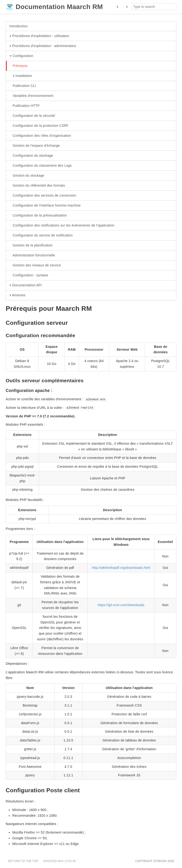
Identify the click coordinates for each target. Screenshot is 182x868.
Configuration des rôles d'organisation (40, 136)
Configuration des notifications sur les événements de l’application (62, 226)
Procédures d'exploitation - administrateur (43, 46)
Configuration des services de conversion (43, 196)
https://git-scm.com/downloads (121, 605)
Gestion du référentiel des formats (37, 186)
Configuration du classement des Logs (41, 166)
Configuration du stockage (31, 156)
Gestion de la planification (31, 245)
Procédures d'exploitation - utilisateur (39, 36)
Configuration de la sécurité (32, 116)
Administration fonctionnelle (32, 255)
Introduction (19, 26)
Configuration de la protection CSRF (39, 126)
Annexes (17, 295)
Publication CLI (23, 86)
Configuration (21, 56)
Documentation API (26, 285)
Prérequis (18, 66)
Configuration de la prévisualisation (38, 216)
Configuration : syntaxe (29, 275)
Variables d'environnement (31, 96)
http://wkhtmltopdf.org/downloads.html (121, 568)
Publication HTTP (25, 106)
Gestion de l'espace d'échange (35, 146)
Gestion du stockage (27, 176)
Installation (21, 76)
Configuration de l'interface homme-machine (45, 206)
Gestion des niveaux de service (35, 265)
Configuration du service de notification (41, 236)
